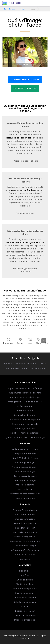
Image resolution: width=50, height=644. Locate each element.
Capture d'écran (25, 489)
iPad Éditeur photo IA (25, 528)
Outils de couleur (25, 580)
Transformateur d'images (25, 467)
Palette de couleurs (25, 593)
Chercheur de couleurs (25, 598)
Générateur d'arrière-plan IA (25, 550)
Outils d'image (9, 9)
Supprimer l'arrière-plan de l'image (25, 388)
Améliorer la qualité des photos (25, 420)
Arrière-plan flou (25, 406)
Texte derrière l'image (25, 546)
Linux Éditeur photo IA (25, 519)
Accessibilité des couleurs (25, 615)
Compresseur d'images (25, 454)
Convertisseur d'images (25, 476)
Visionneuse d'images (25, 472)
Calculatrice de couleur (25, 602)
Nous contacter (37, 369)
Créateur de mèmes (25, 498)
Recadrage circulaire (25, 429)
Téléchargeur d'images (25, 480)
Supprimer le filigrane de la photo (25, 393)
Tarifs (25, 369)
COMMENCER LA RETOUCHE (25, 80)
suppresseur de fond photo (25, 190)
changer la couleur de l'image (25, 397)
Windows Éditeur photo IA (25, 510)
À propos (8, 364)
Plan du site (25, 571)
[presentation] (44, 341)
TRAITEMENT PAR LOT (25, 88)
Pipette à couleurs (25, 584)
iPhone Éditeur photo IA (25, 523)
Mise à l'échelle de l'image (25, 458)
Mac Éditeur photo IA (25, 514)
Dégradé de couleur (25, 611)
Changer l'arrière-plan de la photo (25, 402)
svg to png (25, 559)
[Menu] (46, 3)
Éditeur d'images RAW (25, 537)
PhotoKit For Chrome (25, 555)
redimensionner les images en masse (25, 242)
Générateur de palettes (25, 589)
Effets (23, 9)
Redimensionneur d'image (25, 449)
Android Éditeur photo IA (25, 532)
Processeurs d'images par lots (25, 541)
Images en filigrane (25, 485)
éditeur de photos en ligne (19, 138)
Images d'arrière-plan (25, 620)
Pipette (25, 606)
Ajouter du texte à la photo (25, 424)
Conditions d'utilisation (26, 364)
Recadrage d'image (25, 463)
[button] (12, 358)
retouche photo (25, 411)
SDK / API (25, 575)
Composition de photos (25, 415)
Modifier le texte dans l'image (25, 433)
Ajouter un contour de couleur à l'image (25, 437)
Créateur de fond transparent (25, 494)
